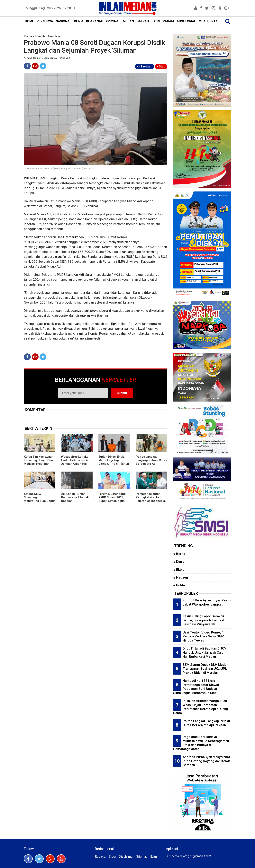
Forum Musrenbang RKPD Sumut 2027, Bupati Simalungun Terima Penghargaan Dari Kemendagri (113, 501)
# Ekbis (179, 570)
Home (28, 36)
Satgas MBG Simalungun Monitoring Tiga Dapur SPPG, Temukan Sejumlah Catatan (39, 501)
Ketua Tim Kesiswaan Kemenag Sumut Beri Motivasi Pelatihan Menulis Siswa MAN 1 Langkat (39, 464)
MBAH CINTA (208, 21)
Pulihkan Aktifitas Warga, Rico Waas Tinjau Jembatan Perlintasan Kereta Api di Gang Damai (201, 707)
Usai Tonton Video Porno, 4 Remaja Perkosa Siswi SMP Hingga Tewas (203, 636)
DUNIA (79, 21)
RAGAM (168, 21)
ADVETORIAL (186, 21)
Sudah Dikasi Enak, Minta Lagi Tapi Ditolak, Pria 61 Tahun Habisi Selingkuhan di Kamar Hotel (114, 464)
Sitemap (142, 857)
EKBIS (156, 21)
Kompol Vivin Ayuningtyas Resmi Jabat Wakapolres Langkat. (207, 602)
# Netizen (181, 577)
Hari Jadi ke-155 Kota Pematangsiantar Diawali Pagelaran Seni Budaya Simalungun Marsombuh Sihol (196, 687)
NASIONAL (64, 21)
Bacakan (145, 66)
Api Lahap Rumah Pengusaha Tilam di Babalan (75, 497)
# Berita (179, 554)
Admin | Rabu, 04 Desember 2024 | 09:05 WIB (47, 58)
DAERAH (143, 21)
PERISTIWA (45, 21)
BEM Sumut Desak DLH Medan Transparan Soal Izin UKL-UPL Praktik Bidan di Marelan (205, 669)
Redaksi (100, 857)
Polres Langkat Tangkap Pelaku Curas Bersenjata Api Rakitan (151, 462)
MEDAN (128, 21)
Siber (112, 857)
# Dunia (179, 562)
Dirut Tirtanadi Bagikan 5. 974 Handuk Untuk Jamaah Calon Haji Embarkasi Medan (205, 652)
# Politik (179, 585)
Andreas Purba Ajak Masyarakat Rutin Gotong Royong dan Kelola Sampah (207, 761)
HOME (29, 21)
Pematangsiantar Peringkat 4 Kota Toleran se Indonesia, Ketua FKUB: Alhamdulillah (151, 501)
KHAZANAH (95, 21)
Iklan (154, 857)
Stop (161, 66)
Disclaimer (126, 857)
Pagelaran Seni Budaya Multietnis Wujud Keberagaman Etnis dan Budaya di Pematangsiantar (201, 743)
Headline (54, 36)
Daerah (40, 36)
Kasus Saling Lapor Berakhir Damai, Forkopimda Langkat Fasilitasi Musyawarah (203, 620)
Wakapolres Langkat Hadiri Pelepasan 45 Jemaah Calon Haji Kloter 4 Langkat (75, 462)
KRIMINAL (113, 21)
